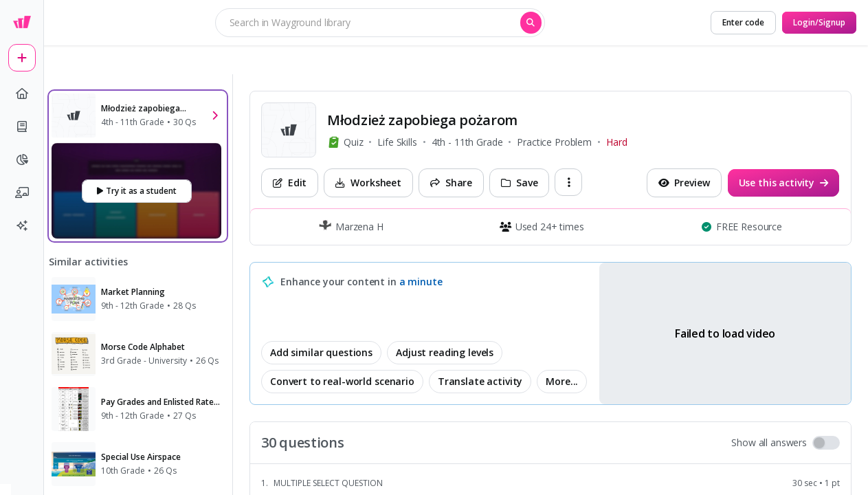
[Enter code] (743, 23)
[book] (22, 126)
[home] (22, 93)
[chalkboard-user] (22, 192)
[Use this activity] (784, 183)
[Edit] (290, 183)
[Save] (519, 183)
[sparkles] (22, 225)
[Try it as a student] (137, 191)
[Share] (451, 183)
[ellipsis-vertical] (568, 182)
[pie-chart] (22, 159)
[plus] (22, 58)
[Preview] (684, 183)
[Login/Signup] (819, 23)
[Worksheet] (368, 183)
